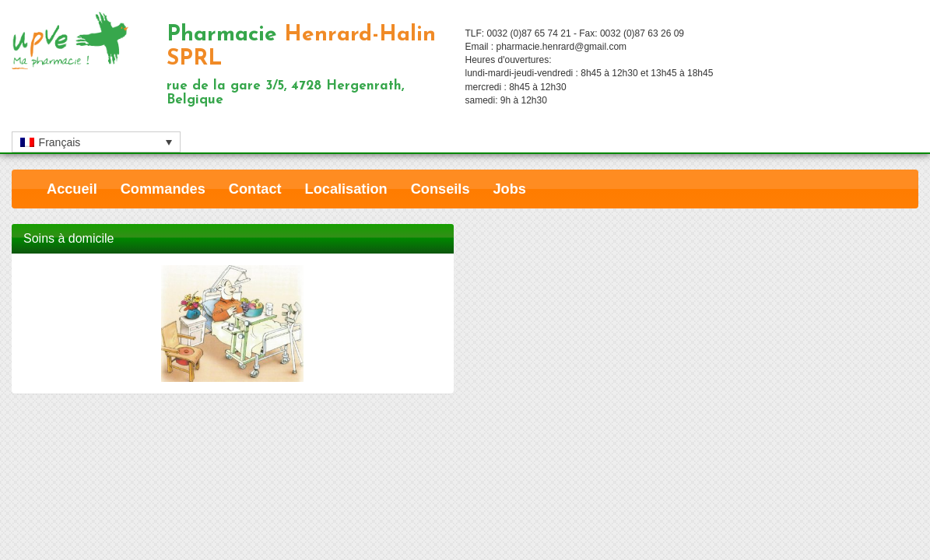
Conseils (440, 189)
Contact (255, 189)
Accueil (72, 189)
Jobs (510, 189)
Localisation (346, 189)
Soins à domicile (69, 238)
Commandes (163, 189)
